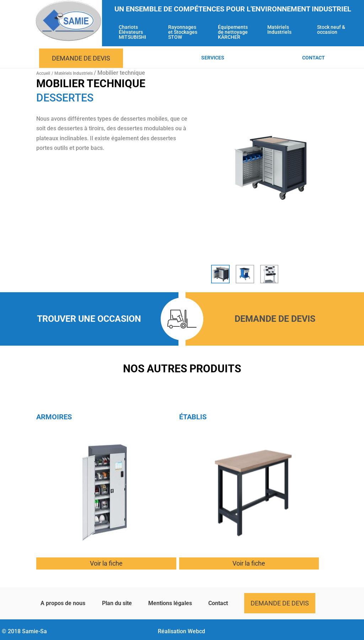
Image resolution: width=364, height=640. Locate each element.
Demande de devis (81, 58)
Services (213, 58)
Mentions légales (170, 603)
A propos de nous (63, 603)
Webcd (196, 631)
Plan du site (117, 603)
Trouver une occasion (89, 319)
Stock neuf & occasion (331, 30)
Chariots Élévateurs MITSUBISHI (132, 32)
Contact (314, 58)
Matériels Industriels (279, 30)
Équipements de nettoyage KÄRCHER (233, 32)
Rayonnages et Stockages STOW (183, 32)
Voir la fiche (106, 563)
